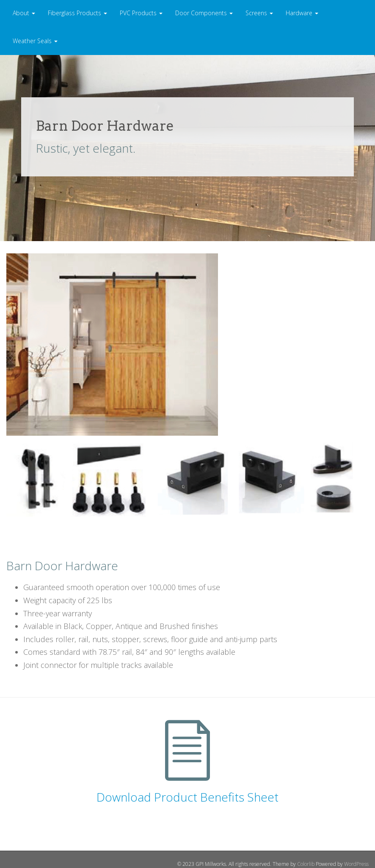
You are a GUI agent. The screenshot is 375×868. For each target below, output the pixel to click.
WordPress (356, 864)
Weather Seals (35, 41)
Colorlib (306, 864)
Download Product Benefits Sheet (187, 797)
